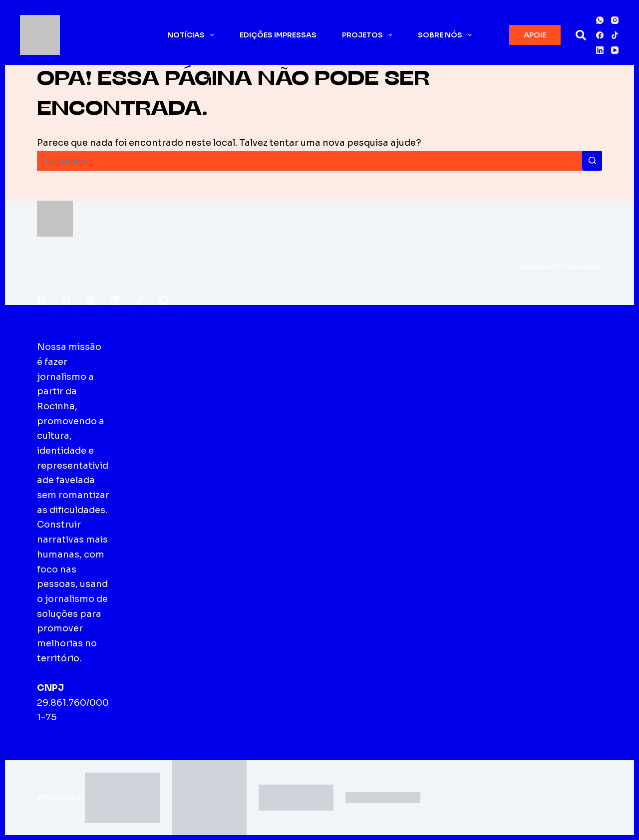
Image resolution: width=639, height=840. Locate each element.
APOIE (535, 35)
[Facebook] (600, 35)
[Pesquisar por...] (310, 161)
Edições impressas (278, 35)
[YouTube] (615, 50)
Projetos (369, 35)
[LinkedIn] (600, 50)
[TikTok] (615, 35)
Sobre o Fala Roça (156, 362)
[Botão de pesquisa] (592, 161)
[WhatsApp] (600, 20)
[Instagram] (615, 20)
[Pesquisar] (581, 35)
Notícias (193, 35)
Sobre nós (447, 35)
